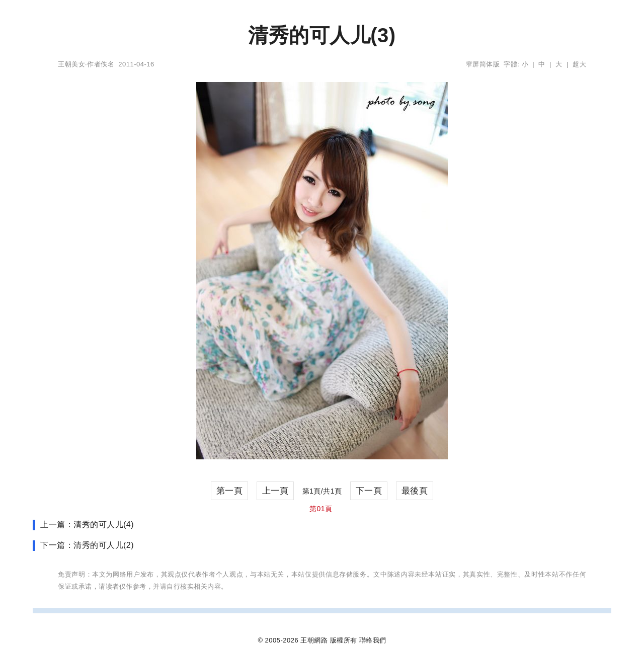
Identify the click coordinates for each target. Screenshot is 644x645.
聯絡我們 (373, 640)
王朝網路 (314, 640)
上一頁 (275, 491)
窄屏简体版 (483, 64)
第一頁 (230, 491)
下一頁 (369, 491)
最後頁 (415, 491)
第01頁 (321, 509)
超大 (579, 64)
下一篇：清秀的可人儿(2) (87, 545)
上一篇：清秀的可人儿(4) (87, 525)
